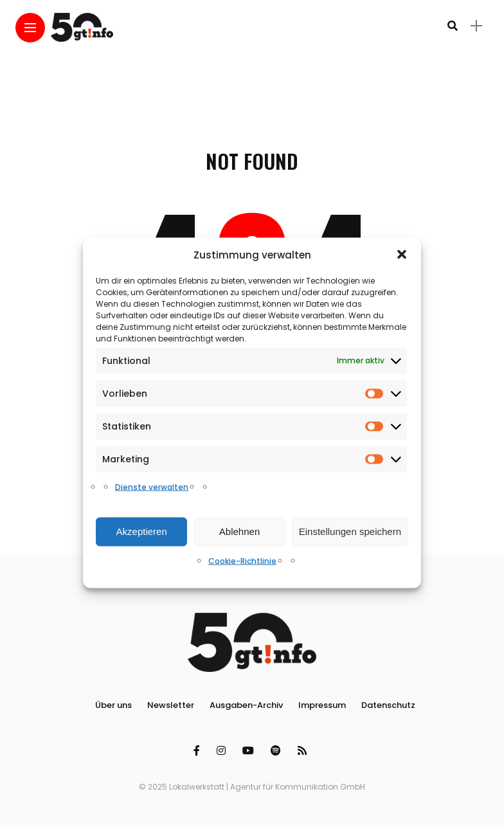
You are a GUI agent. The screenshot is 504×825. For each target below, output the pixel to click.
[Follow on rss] (304, 751)
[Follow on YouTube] (250, 751)
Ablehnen (239, 531)
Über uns (113, 705)
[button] (402, 255)
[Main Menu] (30, 28)
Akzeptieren (142, 531)
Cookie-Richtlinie (242, 560)
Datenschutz (388, 705)
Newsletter (171, 705)
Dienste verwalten (152, 486)
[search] (453, 26)
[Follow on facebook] (199, 751)
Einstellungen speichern (350, 531)
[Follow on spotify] (278, 751)
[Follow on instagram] (223, 751)
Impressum (322, 705)
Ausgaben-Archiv (246, 705)
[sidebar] (476, 26)
